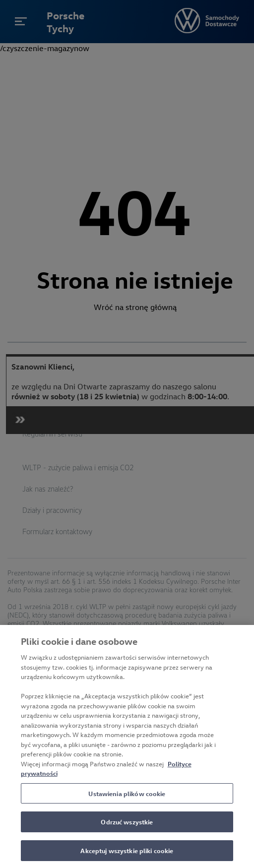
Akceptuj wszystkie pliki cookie (127, 854)
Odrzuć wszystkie (127, 826)
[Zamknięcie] (238, 645)
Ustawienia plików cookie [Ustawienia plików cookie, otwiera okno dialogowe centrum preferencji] (127, 797)
